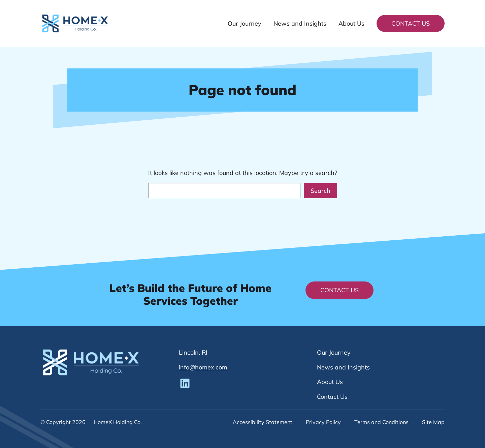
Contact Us (411, 23)
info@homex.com (203, 367)
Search (320, 191)
